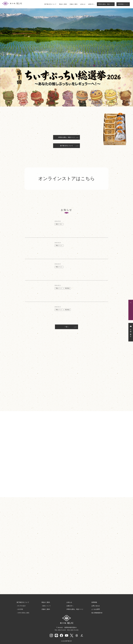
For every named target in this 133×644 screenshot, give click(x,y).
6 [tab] (109, 66)
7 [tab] (113, 66)
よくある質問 (96, 609)
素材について (47, 606)
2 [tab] (94, 66)
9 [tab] (120, 66)
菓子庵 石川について (50, 4)
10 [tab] (124, 66)
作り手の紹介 (22, 606)
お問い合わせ (96, 606)
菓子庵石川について (23, 602)
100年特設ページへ (123, 4)
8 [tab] (116, 66)
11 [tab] (127, 66)
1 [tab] (91, 66)
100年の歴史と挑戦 (23, 613)
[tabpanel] (66, 34)
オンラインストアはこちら (66, 179)
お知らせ (83, 4)
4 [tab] (102, 66)
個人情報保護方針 (97, 613)
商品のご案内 (63, 4)
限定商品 (67, 288)
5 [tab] (105, 66)
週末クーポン (59, 224)
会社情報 (20, 609)
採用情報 (94, 602)
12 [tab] (131, 66)
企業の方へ (91, 4)
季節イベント (59, 246)
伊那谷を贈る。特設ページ (106, 4)
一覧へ (67, 327)
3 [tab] (98, 66)
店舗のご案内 (74, 4)
